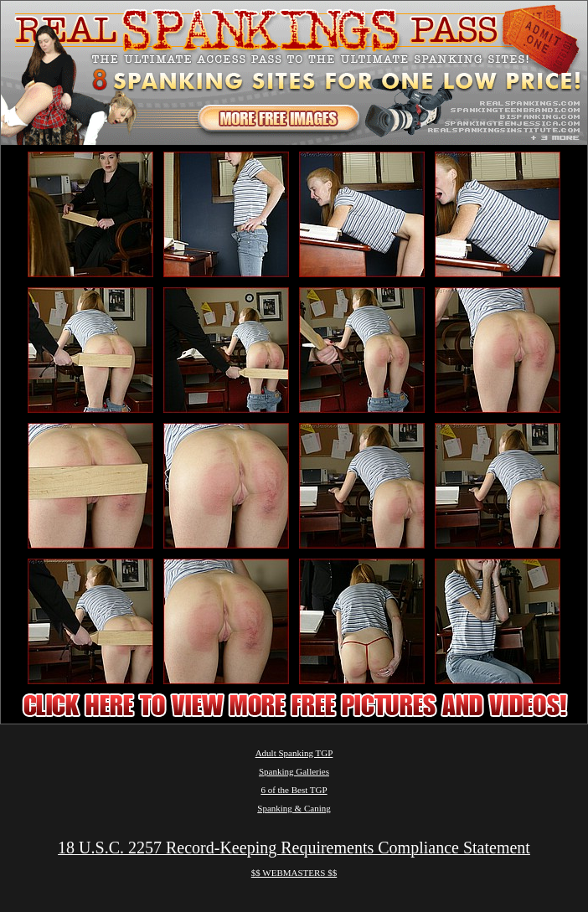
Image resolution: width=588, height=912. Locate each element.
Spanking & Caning (294, 808)
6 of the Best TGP (294, 790)
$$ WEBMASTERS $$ (294, 873)
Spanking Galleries (294, 771)
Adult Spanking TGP (294, 753)
